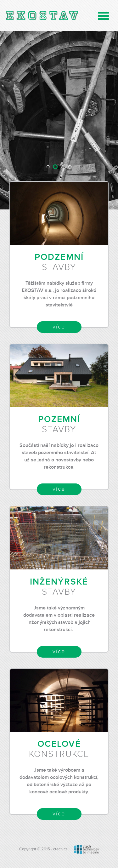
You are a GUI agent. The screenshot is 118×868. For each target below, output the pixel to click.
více (59, 327)
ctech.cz (60, 849)
